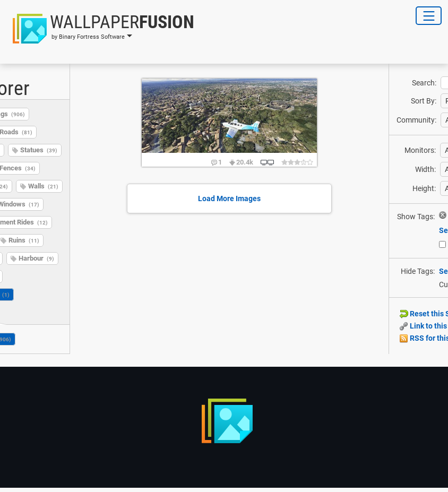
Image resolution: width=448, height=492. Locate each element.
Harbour (36, 258)
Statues (39, 150)
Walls (43, 186)
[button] (100, 29)
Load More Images (229, 198)
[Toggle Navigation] (429, 16)
